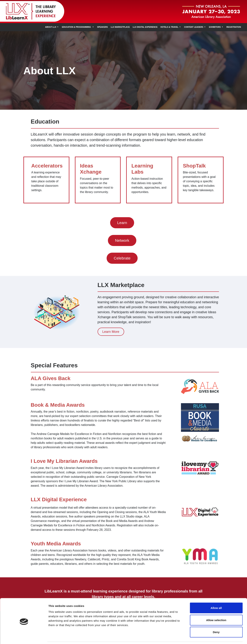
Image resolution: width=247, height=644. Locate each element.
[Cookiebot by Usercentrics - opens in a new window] (24, 637)
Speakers (103, 27)
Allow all (216, 596)
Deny (216, 620)
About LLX (51, 27)
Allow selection (216, 608)
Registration (234, 27)
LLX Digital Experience (145, 27)
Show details (194, 637)
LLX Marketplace (120, 27)
